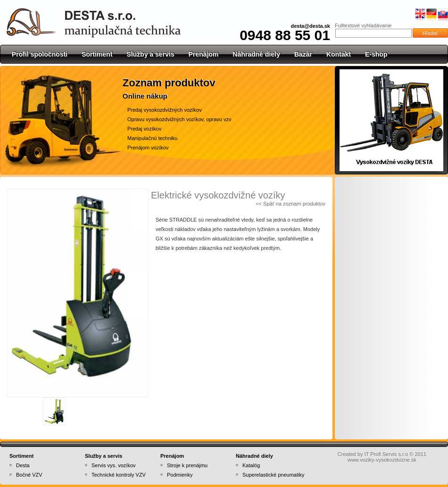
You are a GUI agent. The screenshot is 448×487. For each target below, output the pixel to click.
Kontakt (339, 54)
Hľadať (431, 33)
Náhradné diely (257, 54)
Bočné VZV (29, 475)
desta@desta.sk (311, 26)
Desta (23, 465)
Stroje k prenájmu (187, 465)
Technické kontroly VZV (119, 475)
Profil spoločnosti (40, 54)
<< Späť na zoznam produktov (290, 204)
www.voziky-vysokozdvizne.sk (382, 460)
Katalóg (251, 465)
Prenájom (204, 54)
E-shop (376, 54)
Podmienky (180, 475)
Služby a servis (151, 54)
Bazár (303, 54)
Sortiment (97, 54)
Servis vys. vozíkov (114, 465)
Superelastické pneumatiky (273, 475)
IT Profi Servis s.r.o (386, 454)
